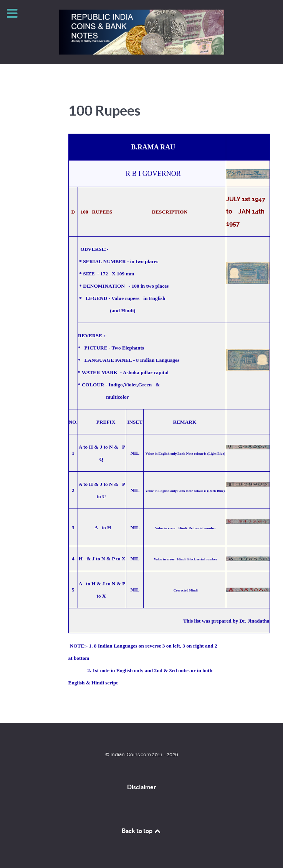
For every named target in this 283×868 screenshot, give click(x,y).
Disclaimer (142, 787)
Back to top (142, 831)
